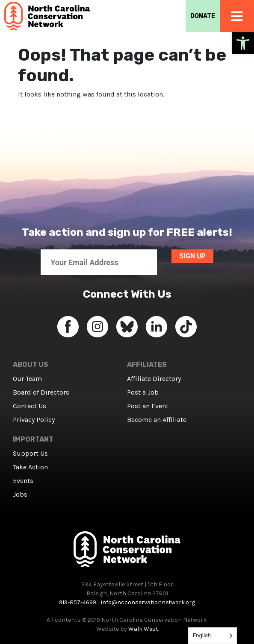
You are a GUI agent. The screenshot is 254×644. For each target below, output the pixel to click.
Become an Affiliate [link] (157, 420)
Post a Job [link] (143, 392)
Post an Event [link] (148, 406)
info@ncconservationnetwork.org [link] (148, 602)
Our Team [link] (27, 379)
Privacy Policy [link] (34, 420)
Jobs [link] (20, 494)
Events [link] (23, 481)
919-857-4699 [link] (78, 602)
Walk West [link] (143, 629)
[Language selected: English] (213, 636)
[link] (243, 43)
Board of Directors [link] (41, 392)
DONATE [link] (203, 16)
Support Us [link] (30, 453)
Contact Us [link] (30, 406)
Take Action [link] (30, 467)
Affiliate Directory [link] (154, 379)
